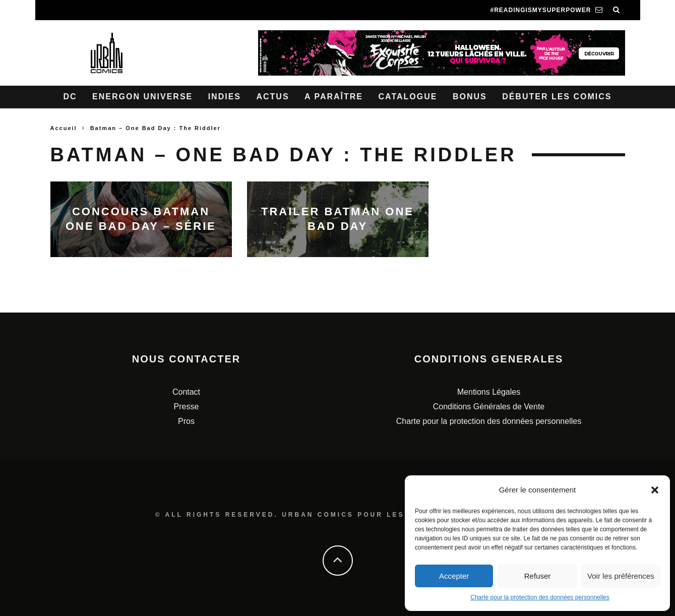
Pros (186, 421)
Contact (186, 392)
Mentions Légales (489, 392)
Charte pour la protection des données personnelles (540, 597)
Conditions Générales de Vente (489, 407)
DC (70, 97)
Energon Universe (142, 97)
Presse (187, 407)
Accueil (64, 128)
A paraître (334, 97)
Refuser (538, 576)
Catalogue (408, 97)
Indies (225, 97)
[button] (655, 490)
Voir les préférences (621, 576)
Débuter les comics (557, 97)
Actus (272, 97)
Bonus (470, 97)
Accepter (454, 576)
